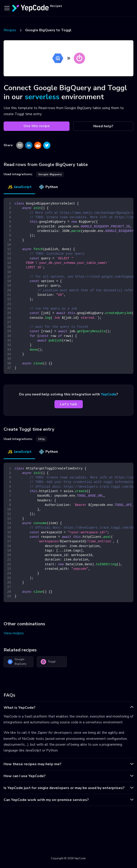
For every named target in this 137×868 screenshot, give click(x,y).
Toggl (48, 662)
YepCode (109, 394)
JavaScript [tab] (19, 187)
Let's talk (69, 404)
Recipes (10, 30)
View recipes (14, 633)
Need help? (103, 126)
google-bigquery (50, 174)
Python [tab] (48, 187)
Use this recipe (37, 126)
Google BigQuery (17, 662)
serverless (42, 97)
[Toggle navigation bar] (7, 8)
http (42, 439)
